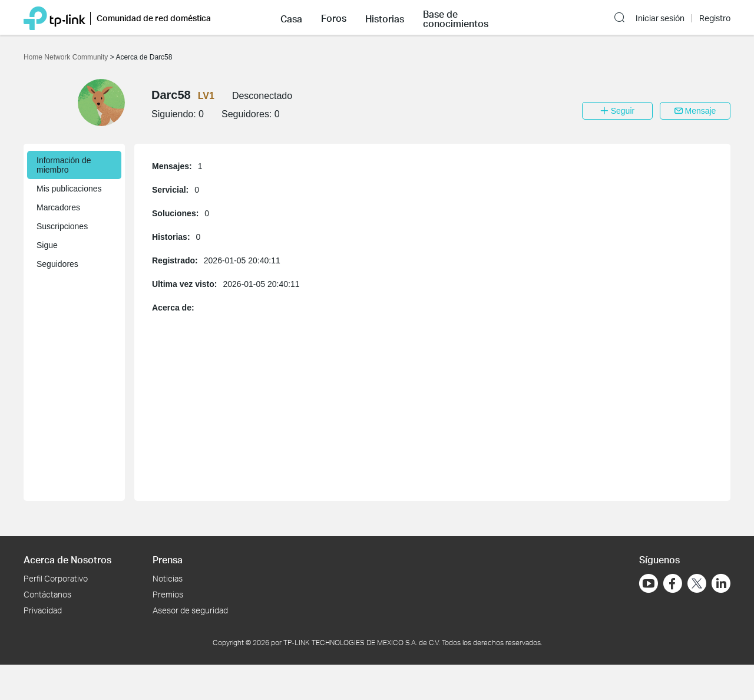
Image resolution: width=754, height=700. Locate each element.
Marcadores (58, 207)
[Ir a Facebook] (673, 583)
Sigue (47, 245)
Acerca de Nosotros (67, 559)
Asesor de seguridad (190, 610)
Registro (715, 18)
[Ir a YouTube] (649, 583)
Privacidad (43, 610)
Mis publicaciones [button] (69, 189)
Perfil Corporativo (56, 578)
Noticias (168, 578)
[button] (291, 18)
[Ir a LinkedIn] (721, 583)
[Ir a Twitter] (697, 585)
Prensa (168, 559)
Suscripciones (62, 226)
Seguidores (57, 264)
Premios (168, 594)
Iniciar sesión (660, 18)
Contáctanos (47, 594)
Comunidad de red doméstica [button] (154, 18)
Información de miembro (64, 165)
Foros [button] (334, 18)
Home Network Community (67, 57)
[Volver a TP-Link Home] (54, 17)
